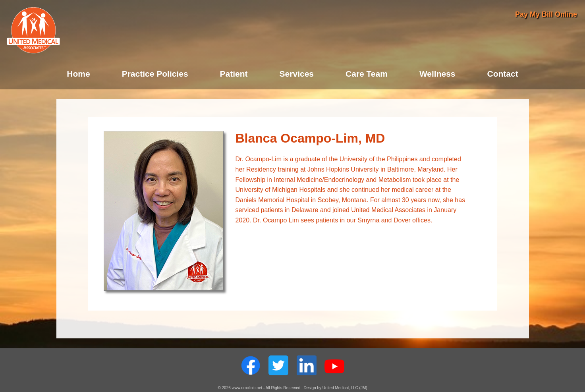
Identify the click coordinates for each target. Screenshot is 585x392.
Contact (503, 74)
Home (78, 74)
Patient (234, 74)
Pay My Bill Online (546, 14)
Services (297, 74)
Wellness (437, 74)
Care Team (367, 74)
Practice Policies (155, 74)
